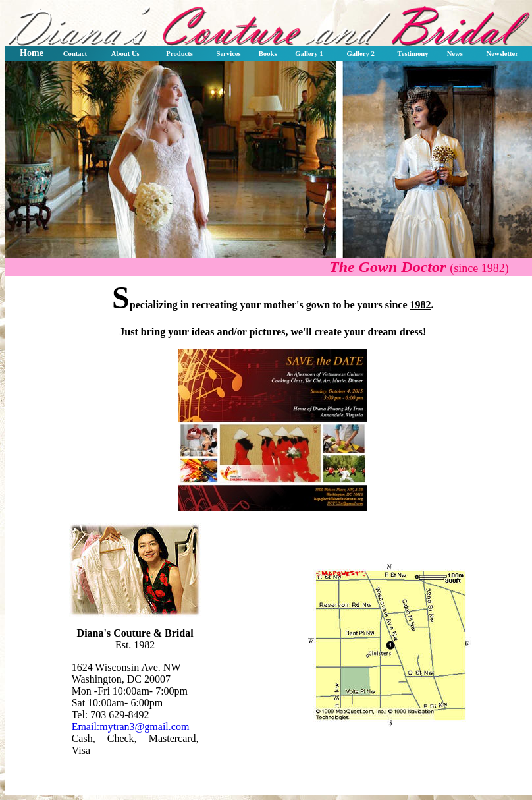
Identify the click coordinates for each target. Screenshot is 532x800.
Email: (131, 727)
